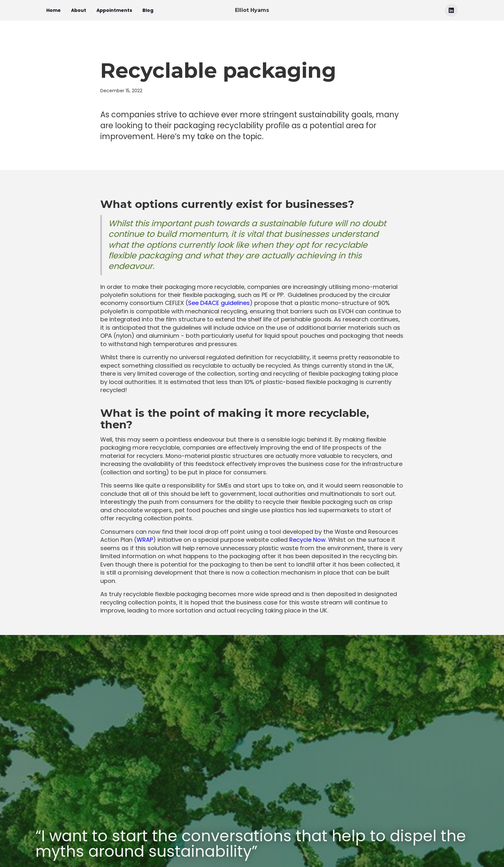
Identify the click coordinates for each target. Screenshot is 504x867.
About (79, 10)
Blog (148, 10)
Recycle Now (307, 540)
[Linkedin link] (451, 10)
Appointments (114, 10)
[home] (252, 10)
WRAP (145, 540)
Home (54, 10)
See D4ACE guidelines (219, 303)
